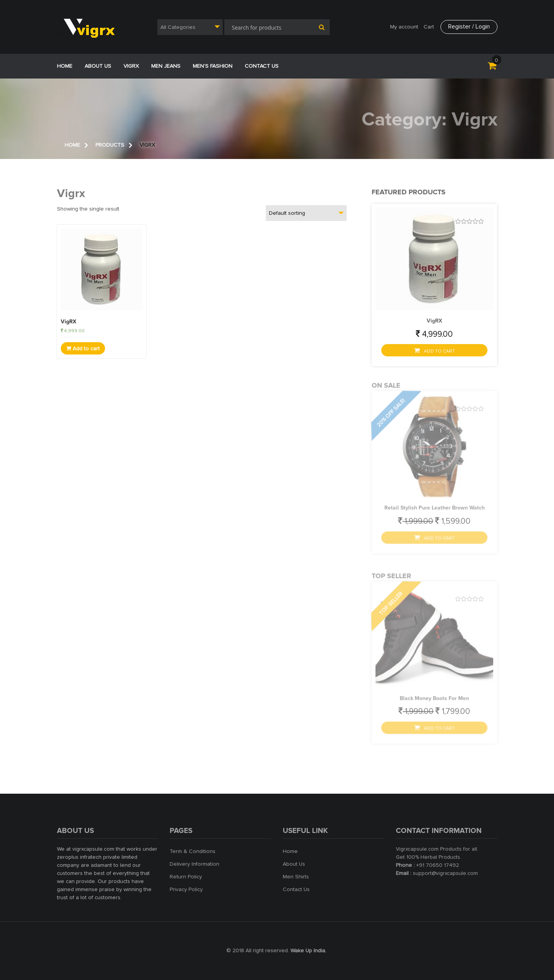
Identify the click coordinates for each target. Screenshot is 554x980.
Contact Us (262, 66)
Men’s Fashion (213, 66)
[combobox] (190, 27)
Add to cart (83, 349)
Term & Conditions (193, 851)
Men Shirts (296, 877)
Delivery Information (194, 864)
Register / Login (469, 27)
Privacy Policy (186, 890)
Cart (429, 27)
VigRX (131, 66)
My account (404, 27)
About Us (294, 864)
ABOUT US (98, 66)
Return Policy (186, 877)
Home (65, 66)
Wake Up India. (308, 951)
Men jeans (166, 66)
